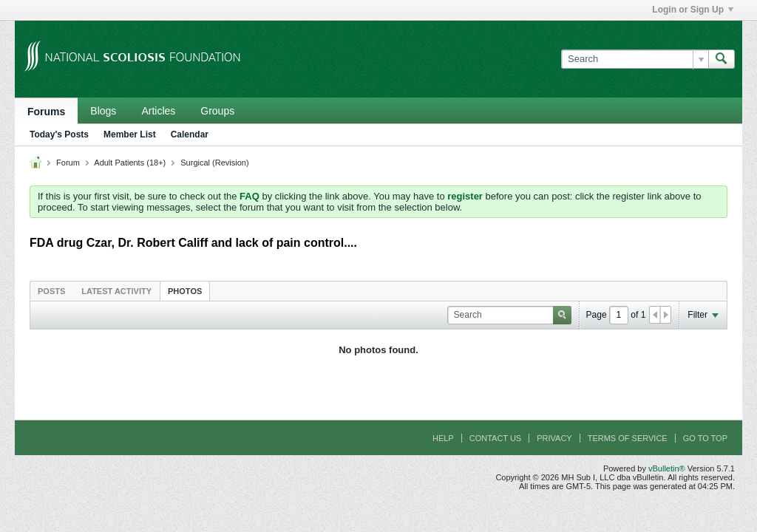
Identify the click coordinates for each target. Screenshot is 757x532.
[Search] (635, 59)
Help (443, 438)
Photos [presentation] (185, 291)
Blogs (103, 111)
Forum (68, 163)
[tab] (51, 291)
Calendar (190, 134)
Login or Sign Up (693, 10)
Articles (158, 111)
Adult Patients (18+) (130, 163)
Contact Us (496, 438)
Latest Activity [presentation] (116, 291)
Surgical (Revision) (214, 163)
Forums (46, 112)
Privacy (554, 438)
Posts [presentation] (51, 291)
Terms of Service (628, 438)
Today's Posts (59, 134)
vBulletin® (667, 468)
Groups (217, 111)
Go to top (705, 438)
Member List (130, 134)
